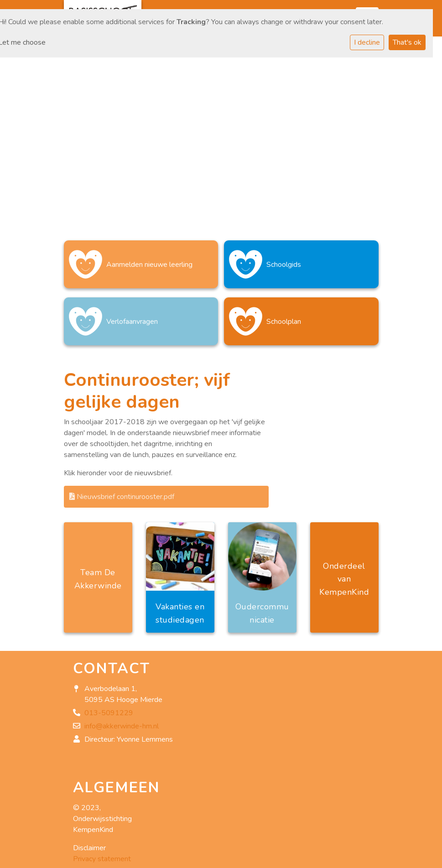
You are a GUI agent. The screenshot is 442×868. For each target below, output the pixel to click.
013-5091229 (109, 713)
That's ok (407, 42)
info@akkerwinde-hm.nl (122, 726)
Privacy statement (102, 859)
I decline (367, 42)
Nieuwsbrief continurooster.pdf (122, 497)
